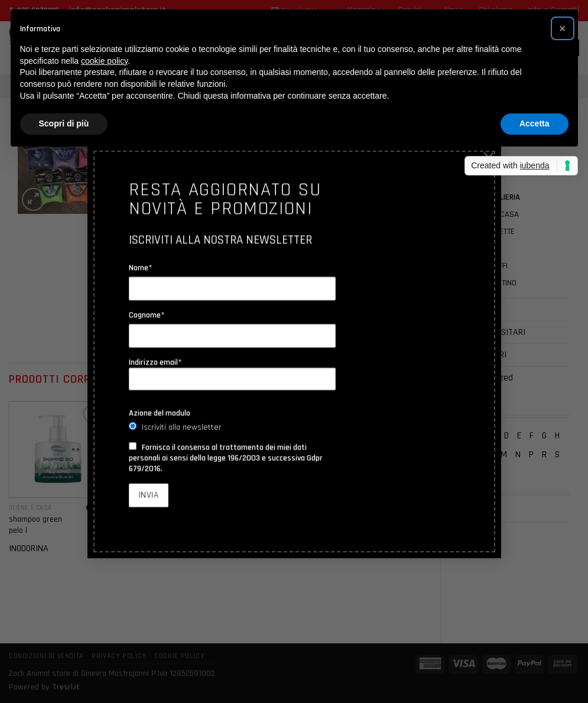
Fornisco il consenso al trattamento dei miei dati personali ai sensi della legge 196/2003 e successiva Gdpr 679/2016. (226, 458)
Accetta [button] (535, 123)
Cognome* (147, 315)
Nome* (141, 268)
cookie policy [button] (104, 61)
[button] (563, 28)
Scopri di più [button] (64, 123)
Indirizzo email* (232, 374)
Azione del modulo (160, 414)
